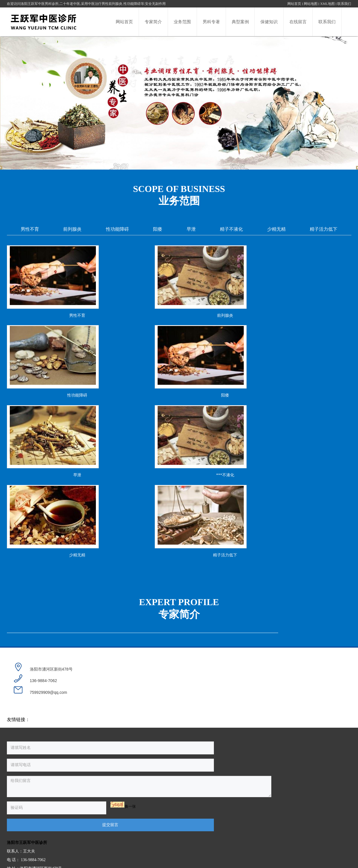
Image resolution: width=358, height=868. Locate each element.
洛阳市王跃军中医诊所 (202, 796)
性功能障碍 (117, 229)
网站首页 (294, 4)
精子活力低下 (324, 229)
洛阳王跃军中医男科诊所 (40, 4)
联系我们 (344, 4)
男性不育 (30, 229)
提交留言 (131, 837)
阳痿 (158, 229)
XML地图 (327, 4)
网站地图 (311, 4)
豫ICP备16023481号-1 (217, 847)
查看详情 (265, 683)
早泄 (191, 229)
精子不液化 (231, 229)
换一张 (67, 836)
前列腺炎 (72, 229)
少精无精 (276, 229)
